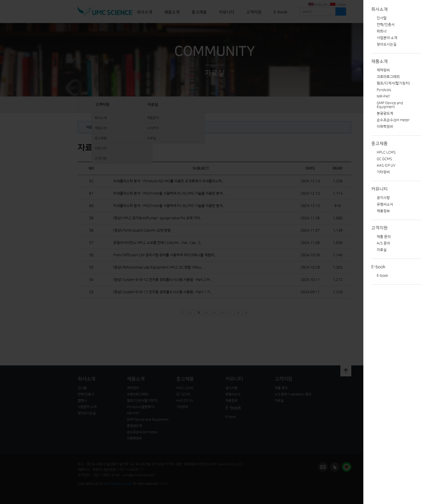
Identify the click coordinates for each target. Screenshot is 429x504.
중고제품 (379, 144)
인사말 (382, 18)
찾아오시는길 (387, 44)
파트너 (382, 31)
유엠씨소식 (385, 204)
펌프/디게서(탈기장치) (393, 83)
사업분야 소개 (387, 38)
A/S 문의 (383, 243)
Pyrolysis (384, 90)
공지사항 (383, 198)
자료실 (382, 250)
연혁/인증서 (386, 25)
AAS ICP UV (386, 165)
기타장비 (383, 172)
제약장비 (383, 70)
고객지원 (379, 228)
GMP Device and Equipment (390, 105)
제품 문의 (384, 237)
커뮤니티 (379, 189)
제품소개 (379, 61)
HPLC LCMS (386, 152)
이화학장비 (385, 127)
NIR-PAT (383, 96)
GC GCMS (384, 159)
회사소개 (379, 9)
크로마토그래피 (388, 77)
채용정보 (383, 211)
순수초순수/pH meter (393, 120)
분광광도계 (385, 113)
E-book (378, 267)
